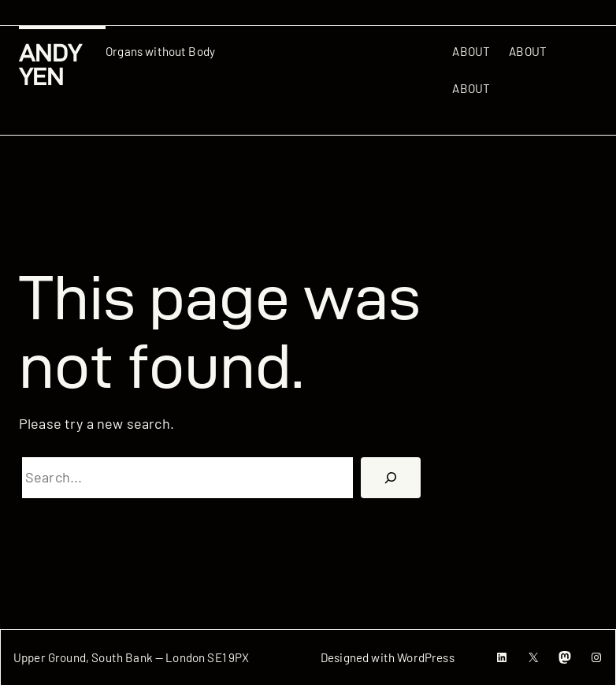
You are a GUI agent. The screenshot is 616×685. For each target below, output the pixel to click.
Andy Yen (50, 65)
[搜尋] (391, 478)
